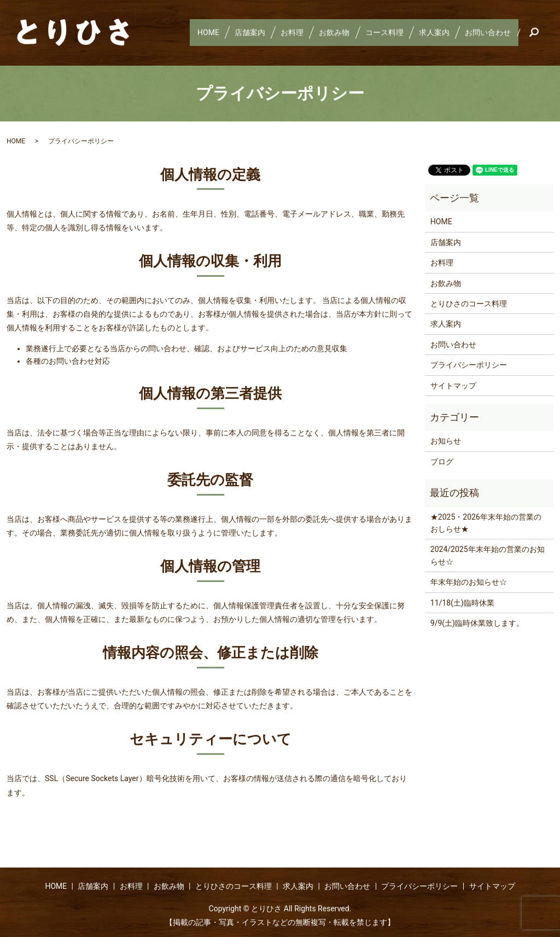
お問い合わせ (487, 33)
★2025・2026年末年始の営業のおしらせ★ (486, 523)
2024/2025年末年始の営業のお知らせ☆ (488, 555)
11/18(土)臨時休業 (462, 603)
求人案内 (430, 33)
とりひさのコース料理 (469, 304)
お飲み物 (324, 33)
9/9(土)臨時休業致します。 (477, 623)
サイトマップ (453, 386)
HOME (189, 33)
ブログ (442, 462)
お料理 (279, 33)
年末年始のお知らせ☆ (469, 582)
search (538, 32)
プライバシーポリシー (469, 365)
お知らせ (446, 441)
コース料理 (377, 33)
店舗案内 (234, 33)
